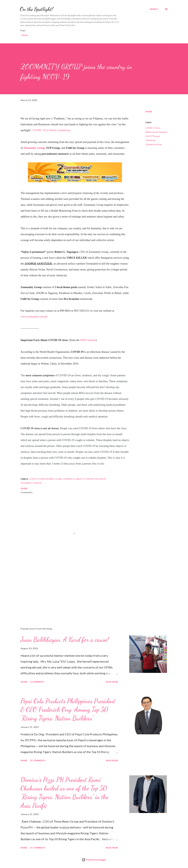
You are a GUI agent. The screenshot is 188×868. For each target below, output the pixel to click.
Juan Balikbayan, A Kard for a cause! (65, 639)
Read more (112, 682)
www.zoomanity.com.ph (34, 317)
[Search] (154, 9)
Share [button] (149, 112)
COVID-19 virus (153, 128)
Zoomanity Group (34, 148)
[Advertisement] (70, 591)
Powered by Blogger (94, 860)
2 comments (37, 682)
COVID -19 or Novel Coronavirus (51, 130)
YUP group (150, 140)
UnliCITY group (153, 136)
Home (25, 35)
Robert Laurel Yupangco (156, 132)
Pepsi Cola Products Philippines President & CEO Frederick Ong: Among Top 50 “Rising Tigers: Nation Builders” (68, 710)
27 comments (38, 848)
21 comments (38, 760)
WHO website (88, 340)
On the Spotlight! (37, 9)
